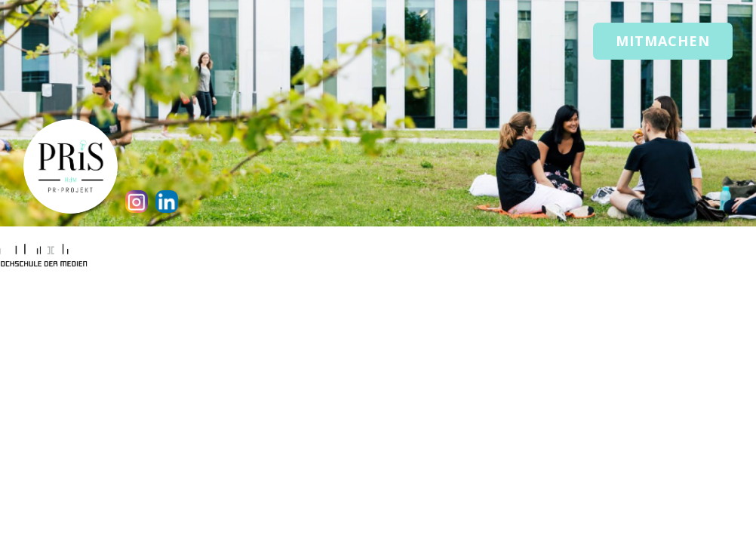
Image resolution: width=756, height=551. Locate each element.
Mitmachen (663, 41)
